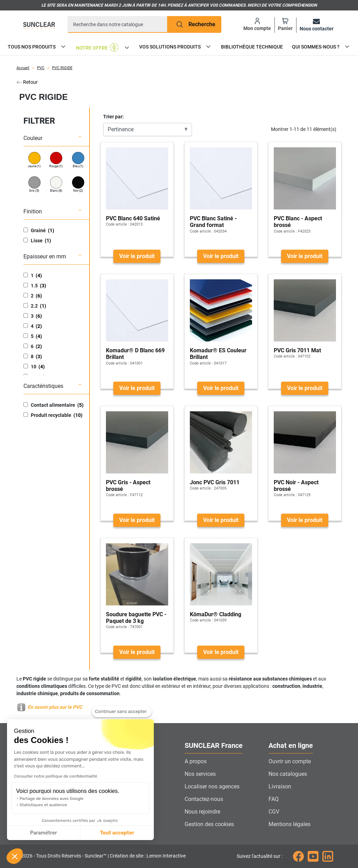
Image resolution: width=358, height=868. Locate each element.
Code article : (117, 224)
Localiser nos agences (212, 786)
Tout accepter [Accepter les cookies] (117, 833)
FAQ (274, 799)
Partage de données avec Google (52, 799)
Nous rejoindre (202, 812)
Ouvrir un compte (290, 761)
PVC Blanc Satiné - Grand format (213, 222)
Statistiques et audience (43, 805)
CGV (274, 812)
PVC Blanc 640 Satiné (133, 218)
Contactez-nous (204, 799)
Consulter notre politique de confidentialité (56, 776)
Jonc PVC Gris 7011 (215, 482)
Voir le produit (137, 256)
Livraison (280, 786)
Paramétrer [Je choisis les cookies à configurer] (44, 833)
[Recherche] (117, 24)
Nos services (200, 774)
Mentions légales (289, 824)
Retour (27, 82)
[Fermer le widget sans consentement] (122, 712)
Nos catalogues (288, 774)
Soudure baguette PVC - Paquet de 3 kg (136, 618)
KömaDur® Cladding (216, 614)
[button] (15, 856)
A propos (196, 761)
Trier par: (113, 117)
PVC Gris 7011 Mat (297, 350)
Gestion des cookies (209, 824)
